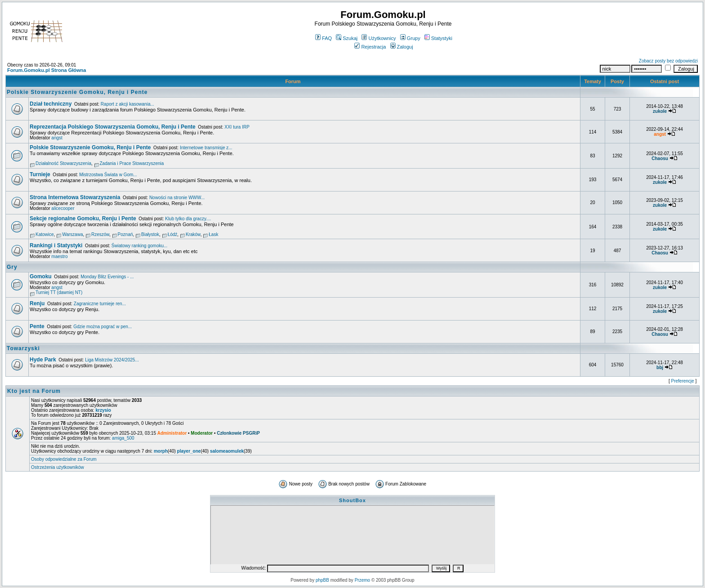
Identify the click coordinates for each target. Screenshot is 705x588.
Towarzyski (23, 348)
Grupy (410, 38)
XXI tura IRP (237, 127)
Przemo (362, 580)
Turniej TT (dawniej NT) (59, 292)
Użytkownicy (379, 38)
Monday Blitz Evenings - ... (107, 277)
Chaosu (660, 158)
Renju (37, 303)
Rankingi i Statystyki (56, 245)
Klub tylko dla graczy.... (188, 219)
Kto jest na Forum (34, 391)
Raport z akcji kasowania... (127, 104)
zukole (660, 111)
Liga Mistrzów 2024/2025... (112, 360)
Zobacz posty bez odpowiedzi (668, 61)
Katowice (45, 234)
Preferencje (683, 381)
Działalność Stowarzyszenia (63, 163)
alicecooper (63, 208)
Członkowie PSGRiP (238, 433)
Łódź (173, 234)
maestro (59, 256)
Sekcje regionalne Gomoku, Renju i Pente (83, 218)
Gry (12, 267)
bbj (660, 367)
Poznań (125, 234)
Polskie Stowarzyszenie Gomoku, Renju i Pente (77, 92)
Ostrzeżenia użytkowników (58, 467)
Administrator (172, 433)
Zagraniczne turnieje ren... (100, 304)
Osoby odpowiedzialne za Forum (64, 459)
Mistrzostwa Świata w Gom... (108, 175)
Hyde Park (43, 360)
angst (57, 138)
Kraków (193, 234)
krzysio (103, 410)
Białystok (150, 234)
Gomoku (41, 276)
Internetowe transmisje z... (206, 148)
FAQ (323, 38)
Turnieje (40, 174)
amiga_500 (123, 438)
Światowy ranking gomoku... (140, 246)
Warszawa (72, 234)
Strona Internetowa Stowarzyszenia (75, 197)
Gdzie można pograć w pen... (103, 327)
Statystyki (438, 38)
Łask (213, 234)
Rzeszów (100, 234)
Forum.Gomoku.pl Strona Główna (47, 70)
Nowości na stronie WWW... (177, 198)
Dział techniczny (51, 104)
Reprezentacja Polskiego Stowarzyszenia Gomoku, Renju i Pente (113, 127)
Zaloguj (402, 47)
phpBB (322, 580)
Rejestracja (370, 47)
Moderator (202, 433)
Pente (37, 326)
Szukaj (347, 38)
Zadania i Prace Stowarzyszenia (132, 163)
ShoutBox (352, 500)
